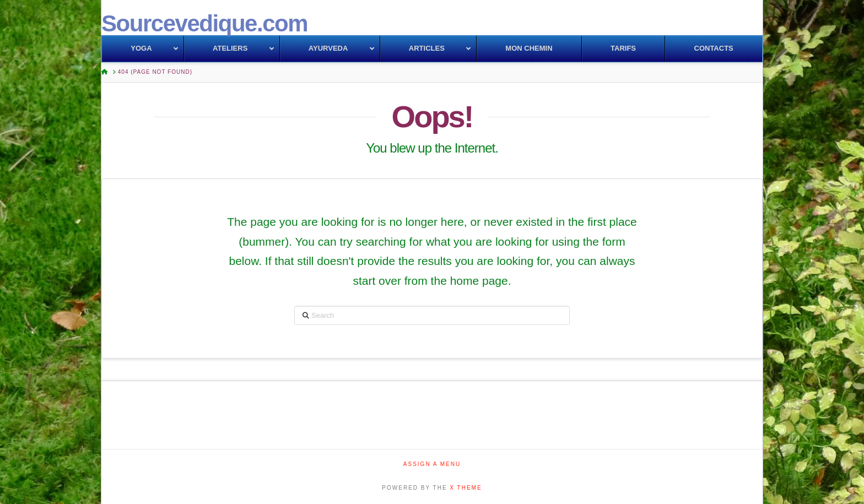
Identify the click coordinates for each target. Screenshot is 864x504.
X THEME (466, 488)
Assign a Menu (432, 464)
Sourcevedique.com (204, 24)
